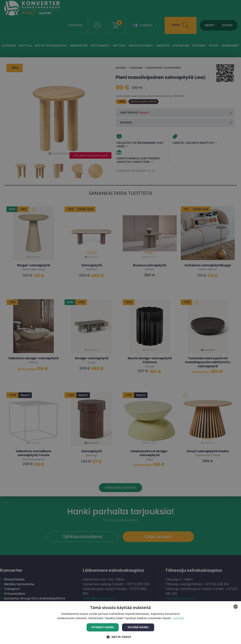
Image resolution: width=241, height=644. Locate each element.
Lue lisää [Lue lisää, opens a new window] (178, 618)
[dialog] (120, 322)
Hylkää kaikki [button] (138, 627)
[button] (120, 637)
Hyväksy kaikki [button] (103, 627)
